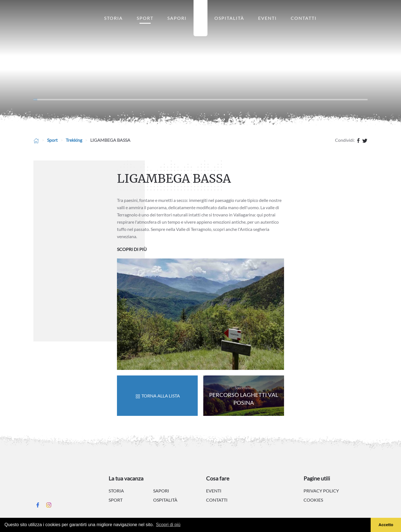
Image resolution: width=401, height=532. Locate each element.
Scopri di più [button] (168, 525)
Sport (145, 18)
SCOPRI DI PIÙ (132, 249)
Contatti (304, 18)
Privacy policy (321, 491)
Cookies (313, 500)
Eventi (267, 18)
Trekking (74, 140)
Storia (113, 18)
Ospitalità (229, 18)
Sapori (177, 18)
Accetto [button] (386, 525)
